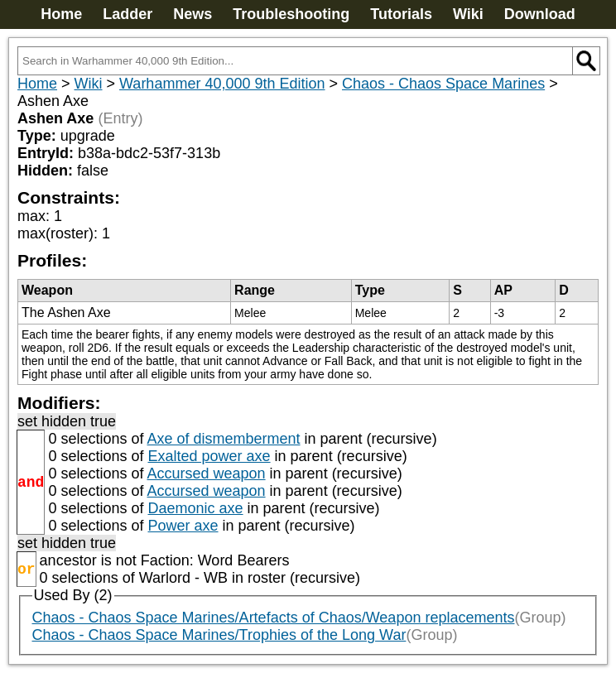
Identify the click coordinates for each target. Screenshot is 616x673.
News (192, 14)
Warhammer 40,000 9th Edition (222, 84)
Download (540, 14)
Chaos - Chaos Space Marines (443, 84)
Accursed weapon (206, 474)
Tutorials (401, 14)
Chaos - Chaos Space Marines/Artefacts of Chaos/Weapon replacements (274, 618)
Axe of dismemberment (223, 439)
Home (61, 14)
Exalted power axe (209, 456)
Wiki (468, 14)
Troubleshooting (291, 14)
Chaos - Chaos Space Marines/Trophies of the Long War (219, 635)
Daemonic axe (195, 508)
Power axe (183, 526)
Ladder (128, 14)
